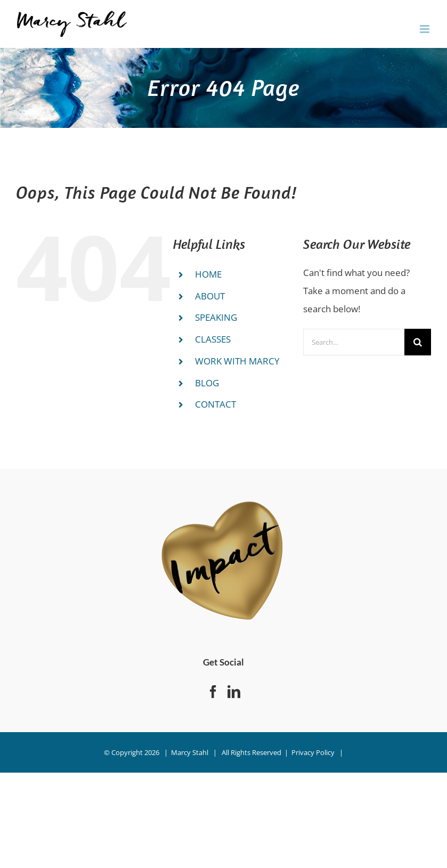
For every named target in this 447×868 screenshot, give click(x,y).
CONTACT (216, 404)
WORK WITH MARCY (237, 361)
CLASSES (213, 339)
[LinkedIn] (234, 692)
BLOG (207, 383)
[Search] (418, 342)
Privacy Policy (313, 752)
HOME (208, 274)
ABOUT (210, 296)
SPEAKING (216, 317)
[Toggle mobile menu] (425, 29)
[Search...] (354, 342)
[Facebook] (213, 692)
